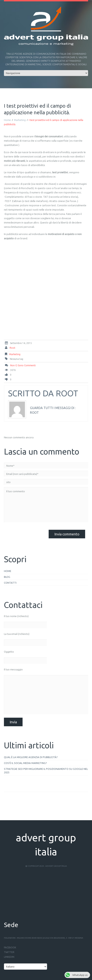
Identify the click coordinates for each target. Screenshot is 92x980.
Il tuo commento (46, 505)
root (12, 348)
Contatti (10, 583)
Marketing (20, 120)
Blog (7, 577)
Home (7, 120)
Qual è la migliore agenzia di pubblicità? (31, 757)
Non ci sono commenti (23, 365)
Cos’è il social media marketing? (25, 763)
